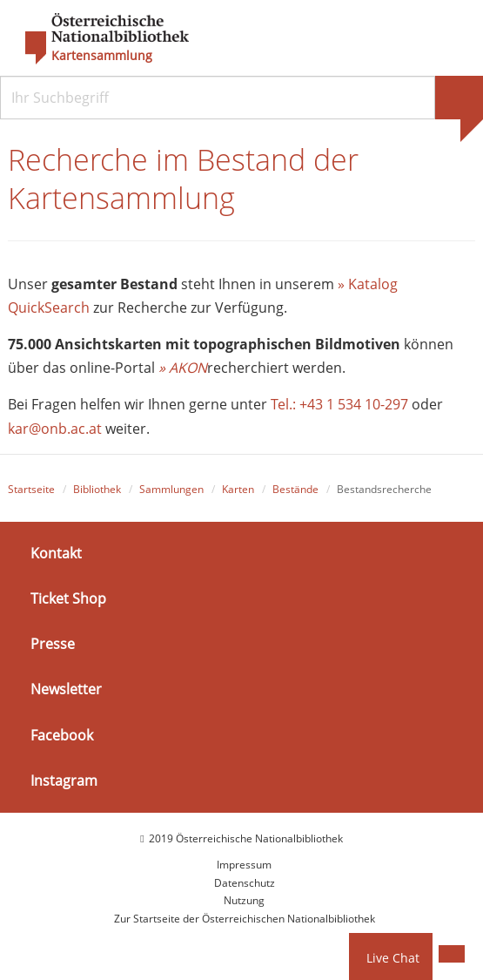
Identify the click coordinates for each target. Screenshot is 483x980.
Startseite (31, 489)
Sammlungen (171, 489)
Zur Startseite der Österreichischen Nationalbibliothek (245, 919)
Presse (53, 644)
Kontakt (56, 553)
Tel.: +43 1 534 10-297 (339, 404)
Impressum (244, 865)
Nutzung (244, 900)
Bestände (295, 489)
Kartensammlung (102, 56)
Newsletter (66, 689)
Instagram (64, 781)
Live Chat (393, 958)
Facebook (62, 735)
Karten (238, 489)
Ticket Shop (68, 598)
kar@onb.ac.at (55, 429)
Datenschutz (245, 883)
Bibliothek (97, 489)
